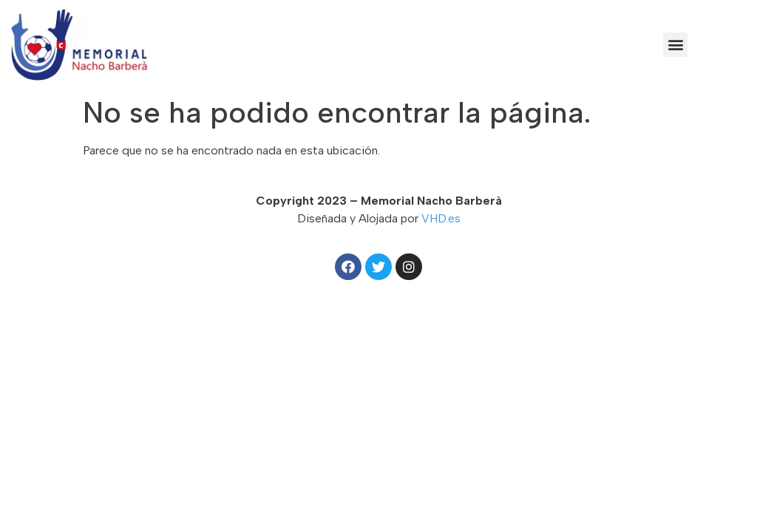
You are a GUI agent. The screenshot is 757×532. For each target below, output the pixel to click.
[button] (675, 45)
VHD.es (441, 218)
